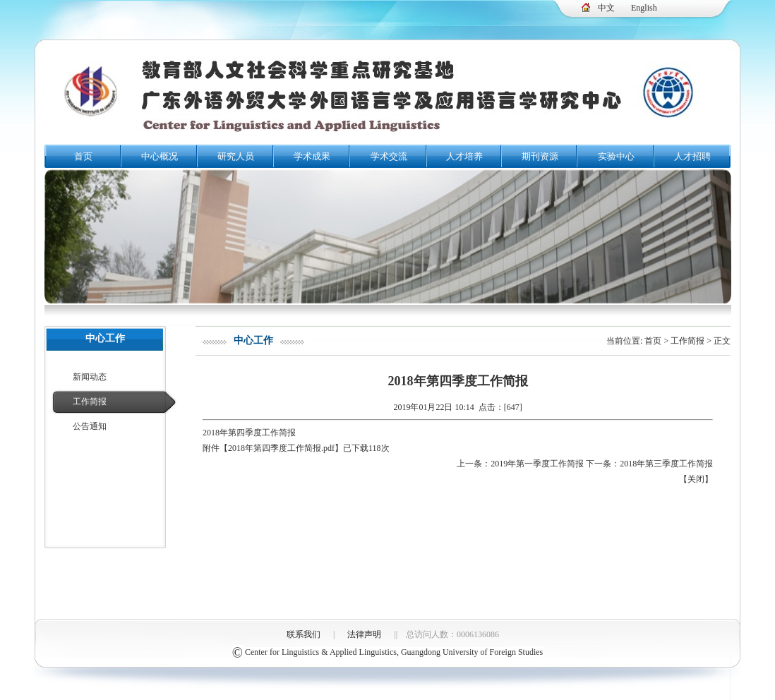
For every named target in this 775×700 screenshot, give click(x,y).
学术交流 (389, 156)
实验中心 (616, 156)
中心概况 (160, 156)
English (644, 8)
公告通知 (90, 426)
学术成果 (312, 156)
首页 (83, 156)
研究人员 (236, 156)
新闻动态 (90, 377)
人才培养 (464, 156)
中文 (606, 8)
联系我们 (304, 634)
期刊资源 (540, 156)
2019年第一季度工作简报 (537, 464)
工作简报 (90, 402)
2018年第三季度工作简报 (666, 464)
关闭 (696, 479)
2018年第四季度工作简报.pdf (281, 448)
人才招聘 (692, 156)
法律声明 (364, 634)
